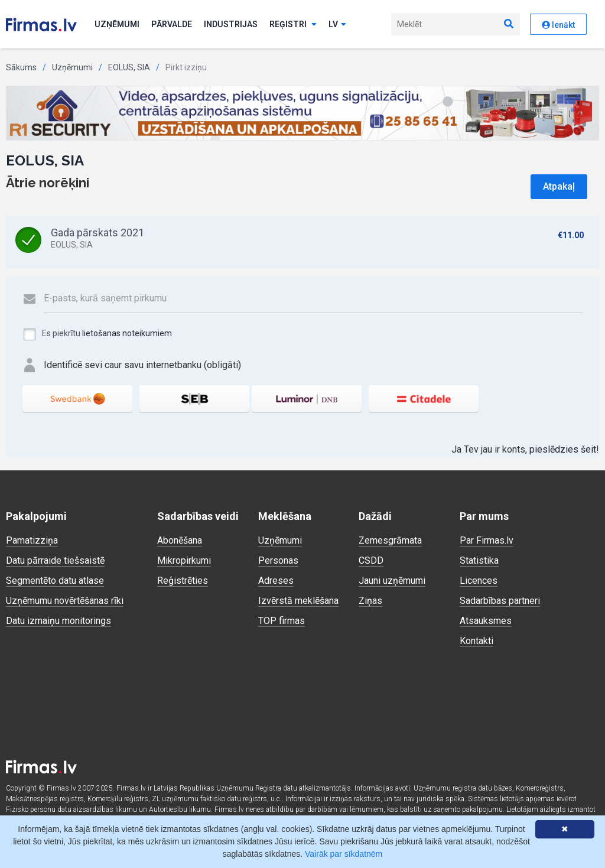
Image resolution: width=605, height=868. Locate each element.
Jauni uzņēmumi (392, 581)
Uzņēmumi (117, 24)
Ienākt (558, 25)
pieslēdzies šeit (563, 449)
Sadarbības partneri (500, 601)
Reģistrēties (183, 581)
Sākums (21, 67)
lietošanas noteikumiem (127, 333)
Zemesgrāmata (390, 540)
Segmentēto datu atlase (55, 581)
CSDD (371, 560)
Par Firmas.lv (487, 540)
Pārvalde (172, 24)
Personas (278, 560)
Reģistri (293, 24)
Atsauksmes (486, 621)
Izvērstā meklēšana (298, 601)
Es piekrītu (97, 334)
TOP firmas (282, 621)
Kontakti (476, 641)
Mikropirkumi (184, 560)
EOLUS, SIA (129, 67)
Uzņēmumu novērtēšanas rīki (65, 601)
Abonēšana (180, 540)
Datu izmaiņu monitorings (58, 621)
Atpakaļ (559, 186)
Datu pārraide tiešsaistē (55, 560)
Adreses (276, 581)
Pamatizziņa (32, 540)
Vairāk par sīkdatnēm (344, 854)
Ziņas (370, 601)
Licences (479, 581)
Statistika (479, 560)
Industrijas (231, 24)
